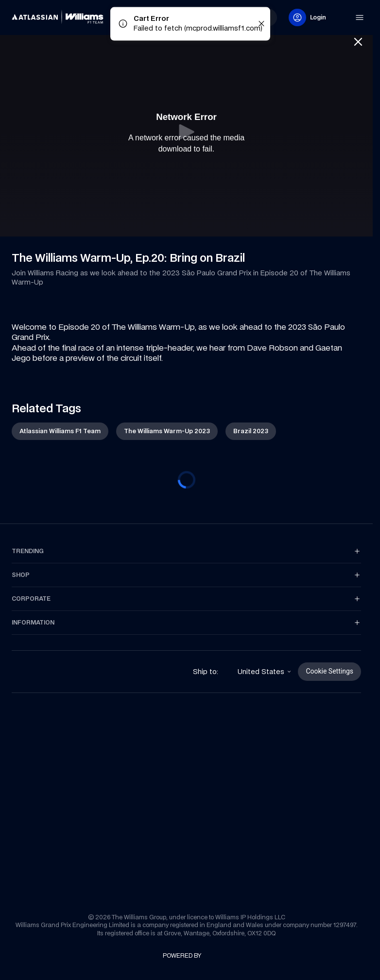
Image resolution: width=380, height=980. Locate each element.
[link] (28, 14)
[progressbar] (187, 480)
